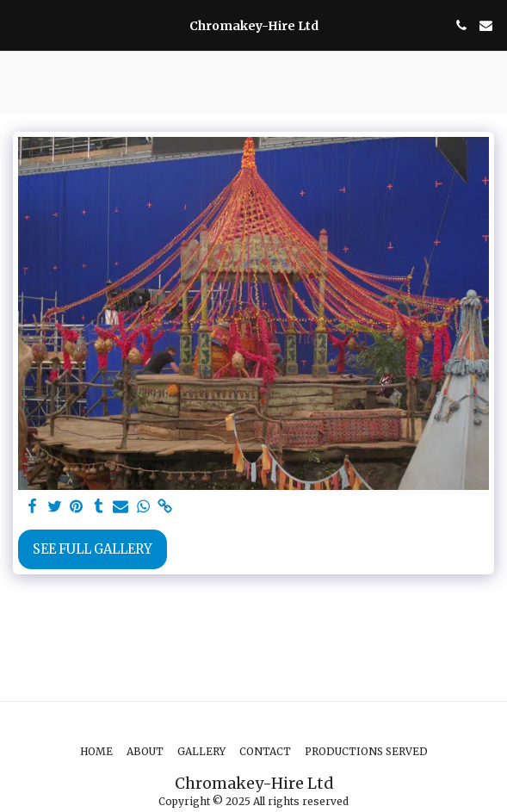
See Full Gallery (93, 549)
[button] (19, 25)
